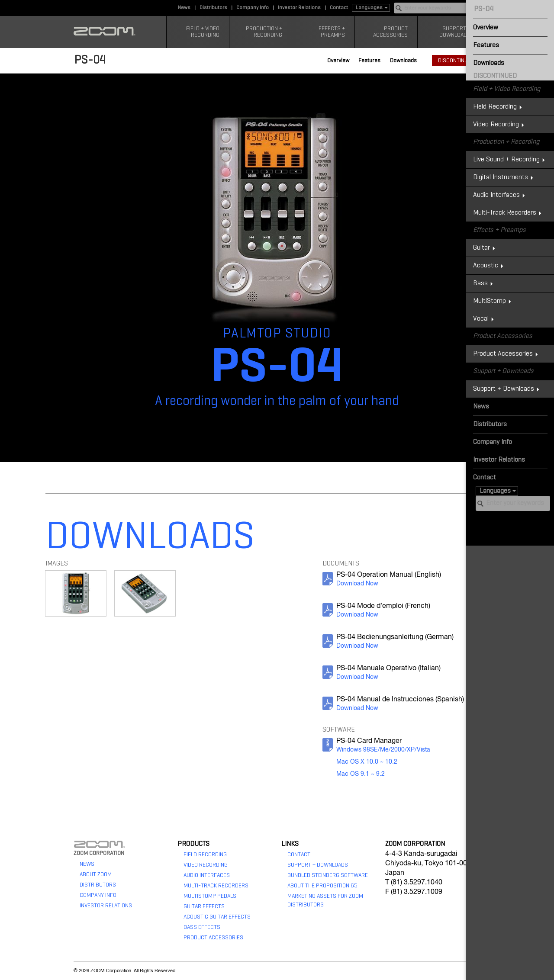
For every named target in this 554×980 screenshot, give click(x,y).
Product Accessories (390, 32)
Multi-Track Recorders (216, 886)
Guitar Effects (204, 906)
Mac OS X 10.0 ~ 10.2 (367, 762)
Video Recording (206, 865)
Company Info (253, 8)
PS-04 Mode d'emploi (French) (383, 606)
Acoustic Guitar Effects (217, 917)
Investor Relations (299, 8)
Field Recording (205, 855)
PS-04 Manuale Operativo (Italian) (388, 668)
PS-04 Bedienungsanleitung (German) (395, 637)
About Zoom (96, 874)
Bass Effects (202, 927)
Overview (338, 61)
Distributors (213, 8)
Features (369, 61)
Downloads (403, 61)
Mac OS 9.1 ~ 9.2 (361, 774)
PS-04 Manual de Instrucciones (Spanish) (400, 700)
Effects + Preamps (332, 32)
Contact (339, 8)
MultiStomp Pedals (210, 896)
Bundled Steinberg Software (328, 875)
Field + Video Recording (203, 32)
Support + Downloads (455, 32)
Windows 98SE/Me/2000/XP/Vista (383, 750)
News (184, 8)
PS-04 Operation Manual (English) (389, 575)
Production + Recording (264, 32)
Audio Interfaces (207, 875)
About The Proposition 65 (322, 886)
